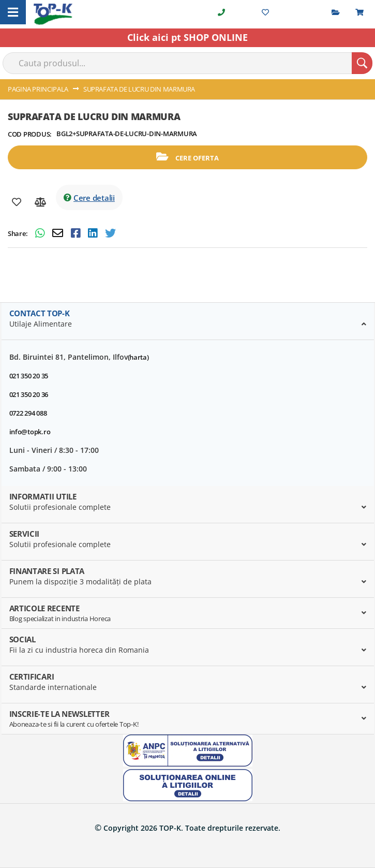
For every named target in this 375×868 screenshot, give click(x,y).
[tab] (188, 321)
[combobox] (187, 63)
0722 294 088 (28, 413)
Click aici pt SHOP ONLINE (187, 37)
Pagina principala (38, 89)
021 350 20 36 (29, 394)
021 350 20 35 (29, 376)
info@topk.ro (30, 432)
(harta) (138, 357)
